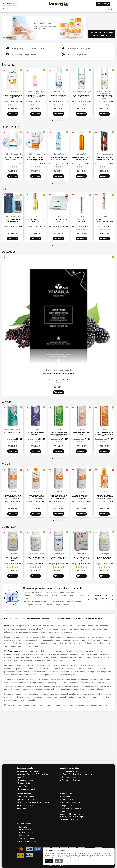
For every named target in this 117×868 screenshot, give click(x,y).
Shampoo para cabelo (28, 779)
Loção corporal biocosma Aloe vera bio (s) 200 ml (81, 96)
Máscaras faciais (13, 92)
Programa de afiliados (71, 801)
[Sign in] (3, 4)
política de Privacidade (28, 798)
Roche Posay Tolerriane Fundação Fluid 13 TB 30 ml (104, 158)
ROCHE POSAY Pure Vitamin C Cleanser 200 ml (81, 158)
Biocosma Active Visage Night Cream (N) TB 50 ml (13, 96)
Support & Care (25, 782)
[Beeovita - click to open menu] (113, 4)
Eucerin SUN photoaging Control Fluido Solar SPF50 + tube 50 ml (81, 496)
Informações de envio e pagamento (77, 773)
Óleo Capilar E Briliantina (13, 428)
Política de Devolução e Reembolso (33, 801)
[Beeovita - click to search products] (112, 9)
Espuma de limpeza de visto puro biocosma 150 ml (59, 96)
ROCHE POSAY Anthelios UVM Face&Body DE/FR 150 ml (35, 159)
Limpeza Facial (59, 92)
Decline (59, 861)
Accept (49, 861)
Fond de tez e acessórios (105, 154)
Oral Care (22, 776)
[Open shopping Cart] (103, 4)
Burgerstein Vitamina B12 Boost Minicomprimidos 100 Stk (81, 558)
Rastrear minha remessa (72, 776)
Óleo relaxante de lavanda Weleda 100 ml (36, 433)
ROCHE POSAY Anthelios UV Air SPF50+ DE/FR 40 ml (13, 158)
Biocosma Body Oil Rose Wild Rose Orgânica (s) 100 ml (36, 96)
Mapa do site (67, 804)
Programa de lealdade (71, 779)
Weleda (36, 428)
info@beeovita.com (28, 840)
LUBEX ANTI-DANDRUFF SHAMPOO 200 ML (13, 220)
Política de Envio (25, 804)
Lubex (36, 216)
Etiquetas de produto (27, 788)
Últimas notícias (68, 798)
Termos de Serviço (26, 795)
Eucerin (13, 491)
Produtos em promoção (71, 807)
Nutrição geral (59, 553)
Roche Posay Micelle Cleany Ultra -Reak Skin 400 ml (58, 158)
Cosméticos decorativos (28, 770)
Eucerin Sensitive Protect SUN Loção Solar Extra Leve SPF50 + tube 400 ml (36, 496)
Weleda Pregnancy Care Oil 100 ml (81, 433)
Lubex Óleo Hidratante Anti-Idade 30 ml (36, 220)
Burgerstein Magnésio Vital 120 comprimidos (36, 557)
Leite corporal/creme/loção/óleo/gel (36, 92)
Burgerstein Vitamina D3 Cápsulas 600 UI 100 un (104, 557)
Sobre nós (66, 795)
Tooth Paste (23, 785)
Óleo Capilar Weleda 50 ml (13, 432)
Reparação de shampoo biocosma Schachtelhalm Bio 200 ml (104, 97)
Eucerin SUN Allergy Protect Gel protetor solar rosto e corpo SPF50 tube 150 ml (58, 496)
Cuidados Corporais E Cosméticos (33, 773)
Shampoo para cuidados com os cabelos (105, 92)
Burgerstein (13, 553)
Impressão (23, 807)
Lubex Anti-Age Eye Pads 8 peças (58, 220)
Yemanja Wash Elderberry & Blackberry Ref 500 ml (58, 373)
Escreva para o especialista (101, 596)
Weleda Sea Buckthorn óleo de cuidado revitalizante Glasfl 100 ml (104, 433)
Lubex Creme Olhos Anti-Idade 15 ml (81, 220)
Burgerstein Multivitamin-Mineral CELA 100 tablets (59, 557)
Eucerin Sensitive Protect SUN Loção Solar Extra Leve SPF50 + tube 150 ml (13, 496)
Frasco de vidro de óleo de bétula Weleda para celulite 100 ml (58, 433)
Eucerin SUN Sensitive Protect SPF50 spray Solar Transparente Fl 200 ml (104, 496)
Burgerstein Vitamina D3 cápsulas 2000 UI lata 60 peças (13, 558)
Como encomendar (70, 770)
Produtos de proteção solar (13, 154)
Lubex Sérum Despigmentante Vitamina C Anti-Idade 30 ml (104, 220)
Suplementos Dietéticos (36, 553)
